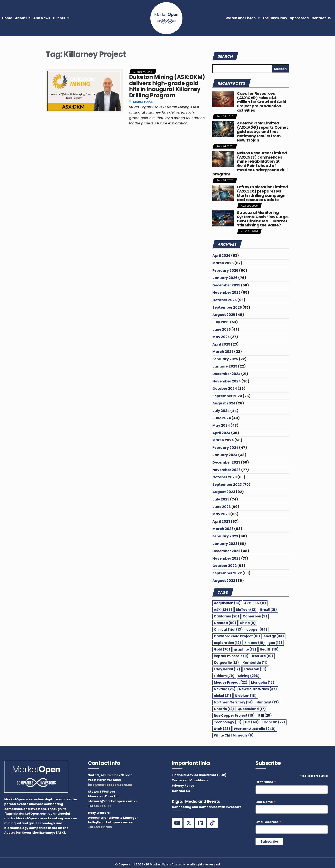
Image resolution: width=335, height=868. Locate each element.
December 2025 (226, 285)
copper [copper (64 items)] (257, 629)
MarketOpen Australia (168, 864)
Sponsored (299, 18)
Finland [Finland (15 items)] (255, 643)
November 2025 (226, 292)
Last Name (266, 802)
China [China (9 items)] (248, 623)
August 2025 (224, 315)
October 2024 (225, 389)
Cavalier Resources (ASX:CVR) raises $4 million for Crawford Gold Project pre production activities (262, 102)
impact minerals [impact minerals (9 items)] (231, 656)
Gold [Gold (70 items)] (222, 649)
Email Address (268, 822)
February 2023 (225, 536)
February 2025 (225, 359)
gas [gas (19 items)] (275, 643)
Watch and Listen (243, 18)
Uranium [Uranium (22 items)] (274, 722)
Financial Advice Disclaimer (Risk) (199, 775)
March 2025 (223, 352)
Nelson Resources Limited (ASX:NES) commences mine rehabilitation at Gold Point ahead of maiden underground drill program (250, 163)
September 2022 (227, 573)
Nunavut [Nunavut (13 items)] (268, 702)
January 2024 (225, 455)
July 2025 (221, 322)
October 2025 (225, 300)
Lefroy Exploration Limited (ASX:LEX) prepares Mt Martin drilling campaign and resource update (262, 193)
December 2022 (226, 551)
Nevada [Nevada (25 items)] (225, 689)
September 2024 (227, 396)
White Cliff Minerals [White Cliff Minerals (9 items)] (234, 735)
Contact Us (321, 18)
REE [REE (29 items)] (265, 716)
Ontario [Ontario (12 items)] (224, 709)
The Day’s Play (275, 18)
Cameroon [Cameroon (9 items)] (255, 616)
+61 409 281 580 (100, 827)
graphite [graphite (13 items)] (245, 649)
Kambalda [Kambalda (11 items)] (255, 663)
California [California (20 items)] (226, 616)
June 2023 (222, 507)
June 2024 (222, 418)
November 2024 (227, 381)
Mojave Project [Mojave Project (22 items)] (231, 682)
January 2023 (225, 544)
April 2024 (221, 433)
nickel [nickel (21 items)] (223, 696)
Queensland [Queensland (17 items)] (252, 709)
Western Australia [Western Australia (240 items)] (255, 729)
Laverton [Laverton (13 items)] (255, 669)
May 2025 (221, 337)
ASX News (42, 18)
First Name (266, 782)
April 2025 (221, 344)
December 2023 (226, 462)
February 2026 (225, 271)
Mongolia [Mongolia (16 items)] (263, 682)
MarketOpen (143, 102)
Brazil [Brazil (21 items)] (269, 610)
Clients (61, 18)
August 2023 (224, 492)
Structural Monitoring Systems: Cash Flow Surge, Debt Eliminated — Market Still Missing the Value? (263, 219)
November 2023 (226, 470)
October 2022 (225, 566)
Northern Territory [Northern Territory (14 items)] (233, 702)
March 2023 (223, 529)
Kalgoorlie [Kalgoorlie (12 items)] (226, 663)
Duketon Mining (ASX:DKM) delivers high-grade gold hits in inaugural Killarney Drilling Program (167, 86)
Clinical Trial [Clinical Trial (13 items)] (228, 629)
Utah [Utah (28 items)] (222, 729)
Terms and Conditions (190, 780)
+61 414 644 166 (100, 806)
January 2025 (225, 366)
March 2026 (223, 263)
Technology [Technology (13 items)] (228, 722)
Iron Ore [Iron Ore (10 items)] (263, 656)
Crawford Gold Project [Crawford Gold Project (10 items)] (237, 636)
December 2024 (226, 374)
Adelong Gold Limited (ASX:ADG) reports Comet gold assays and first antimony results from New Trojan (262, 131)
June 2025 (222, 329)
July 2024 (221, 411)
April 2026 (221, 256)
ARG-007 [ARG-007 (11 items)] (255, 603)
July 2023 (221, 499)
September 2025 (227, 307)
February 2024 (225, 448)
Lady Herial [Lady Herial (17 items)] (227, 669)
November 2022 (226, 558)
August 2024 (224, 403)
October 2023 (225, 477)
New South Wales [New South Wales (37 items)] (258, 689)
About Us (23, 18)
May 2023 (221, 514)
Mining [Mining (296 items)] (249, 676)
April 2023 (221, 522)
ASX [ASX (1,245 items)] (223, 610)
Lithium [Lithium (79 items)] (224, 676)
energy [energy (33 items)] (274, 636)
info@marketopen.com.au (110, 785)
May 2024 (221, 425)
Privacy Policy (183, 786)
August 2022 (224, 581)
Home (7, 18)
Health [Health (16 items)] (269, 649)
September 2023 (227, 485)
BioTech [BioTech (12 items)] (246, 610)
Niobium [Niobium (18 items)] (246, 696)
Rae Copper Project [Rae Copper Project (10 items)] (234, 716)
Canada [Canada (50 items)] (225, 623)
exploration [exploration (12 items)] (227, 643)
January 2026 (225, 278)
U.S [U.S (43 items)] (252, 722)
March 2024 (223, 440)
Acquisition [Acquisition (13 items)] (227, 603)
